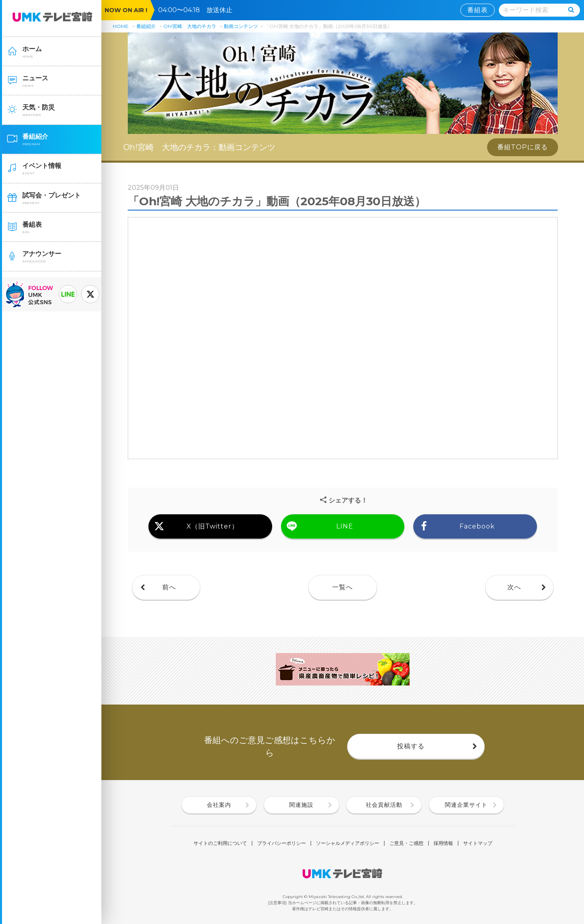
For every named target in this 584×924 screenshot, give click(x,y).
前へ (169, 587)
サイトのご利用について (220, 843)
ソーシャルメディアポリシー (348, 843)
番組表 (478, 10)
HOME (121, 26)
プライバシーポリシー (281, 843)
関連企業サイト (466, 805)
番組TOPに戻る (523, 147)
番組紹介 (146, 26)
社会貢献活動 (384, 805)
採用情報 (443, 843)
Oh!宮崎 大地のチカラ (190, 26)
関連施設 (301, 805)
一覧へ (342, 587)
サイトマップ (478, 843)
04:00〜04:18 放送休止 (199, 10)
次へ (514, 587)
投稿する (411, 746)
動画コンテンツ (241, 26)
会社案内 (219, 805)
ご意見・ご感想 (406, 843)
